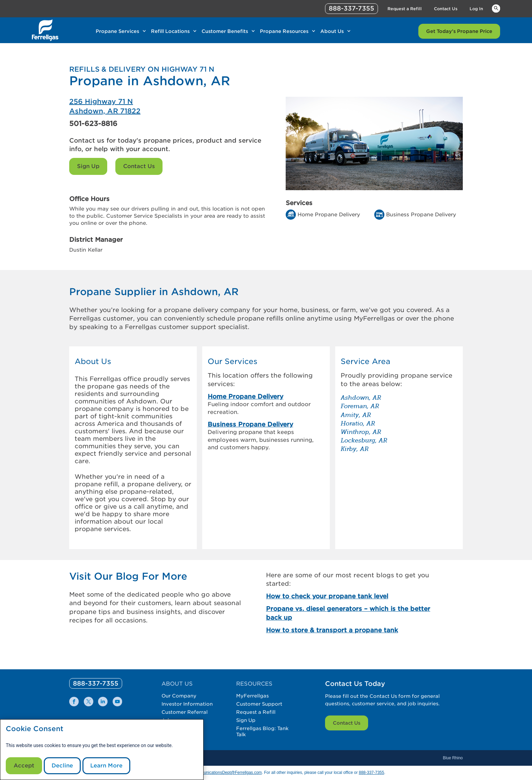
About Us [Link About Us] (332, 31)
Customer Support (259, 704)
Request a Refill (256, 712)
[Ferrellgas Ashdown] (168, 106)
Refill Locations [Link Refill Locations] (170, 31)
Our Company (179, 696)
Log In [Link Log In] (476, 9)
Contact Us (139, 166)
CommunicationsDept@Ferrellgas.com (227, 773)
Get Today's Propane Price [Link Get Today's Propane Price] (459, 31)
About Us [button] (93, 361)
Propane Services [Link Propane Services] (117, 31)
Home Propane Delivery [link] (245, 396)
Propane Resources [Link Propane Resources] (284, 31)
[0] (96, 683)
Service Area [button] (365, 361)
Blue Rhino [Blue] (453, 758)
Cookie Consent (35, 729)
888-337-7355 (371, 773)
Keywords (496, 8)
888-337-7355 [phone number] (351, 8)
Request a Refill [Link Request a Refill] (405, 9)
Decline (62, 766)
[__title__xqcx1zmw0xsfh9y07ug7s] (45, 30)
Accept (24, 766)
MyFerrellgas (252, 696)
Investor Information (187, 704)
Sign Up (88, 166)
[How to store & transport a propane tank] (354, 630)
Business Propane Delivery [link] (250, 424)
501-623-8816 (93, 124)
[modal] (102, 750)
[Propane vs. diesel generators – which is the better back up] (354, 613)
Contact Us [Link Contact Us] (446, 9)
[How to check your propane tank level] (354, 596)
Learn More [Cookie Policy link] (106, 766)
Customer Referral (185, 712)
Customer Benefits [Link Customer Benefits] (225, 31)
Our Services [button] (233, 361)
